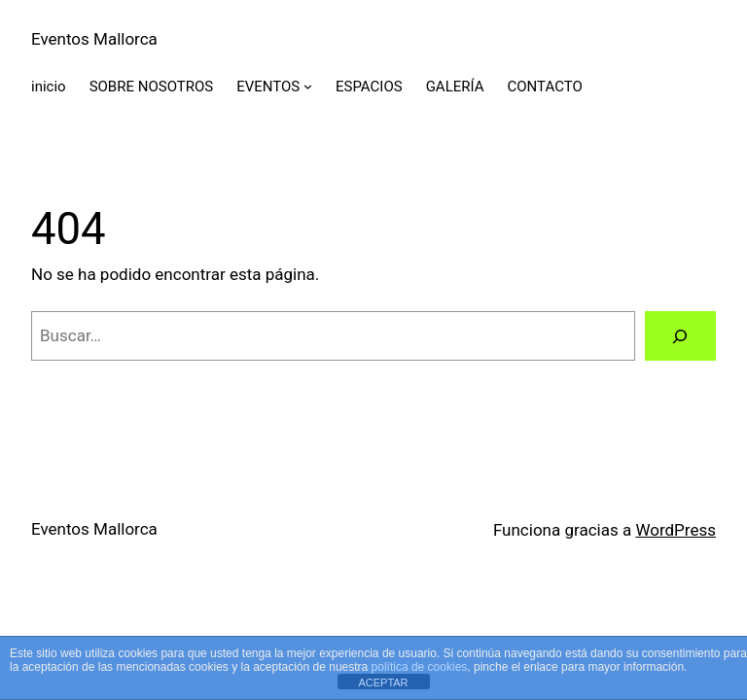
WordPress (676, 530)
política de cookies (420, 667)
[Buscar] (680, 336)
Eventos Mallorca (94, 39)
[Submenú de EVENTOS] (308, 86)
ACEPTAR (383, 682)
